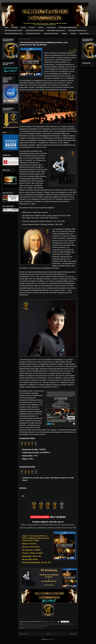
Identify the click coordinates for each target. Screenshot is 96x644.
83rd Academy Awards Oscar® (13, 34)
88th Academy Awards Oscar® (68, 27)
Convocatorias (51, 27)
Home (6, 27)
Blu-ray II (32, 27)
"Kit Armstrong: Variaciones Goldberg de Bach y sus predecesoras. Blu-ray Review (43, 44)
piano (32, 626)
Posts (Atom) (51, 639)
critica (40, 624)
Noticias (41, 27)
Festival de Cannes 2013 (33, 34)
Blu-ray (24, 27)
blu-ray (32, 624)
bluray (36, 624)
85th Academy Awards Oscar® (56, 30)
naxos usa (28, 626)
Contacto (65, 34)
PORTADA (15, 27)
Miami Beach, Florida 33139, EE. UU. (34, 628)
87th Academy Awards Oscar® (13, 30)
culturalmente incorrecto (48, 624)
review (36, 626)
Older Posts (73, 634)
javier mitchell (68, 624)
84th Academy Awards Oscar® (78, 30)
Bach (25, 624)
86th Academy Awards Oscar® (35, 30)
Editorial (73, 34)
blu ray (28, 624)
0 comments (53, 622)
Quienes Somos (84, 34)
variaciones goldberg (43, 626)
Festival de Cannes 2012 (51, 34)
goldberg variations (59, 624)
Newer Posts (23, 634)
